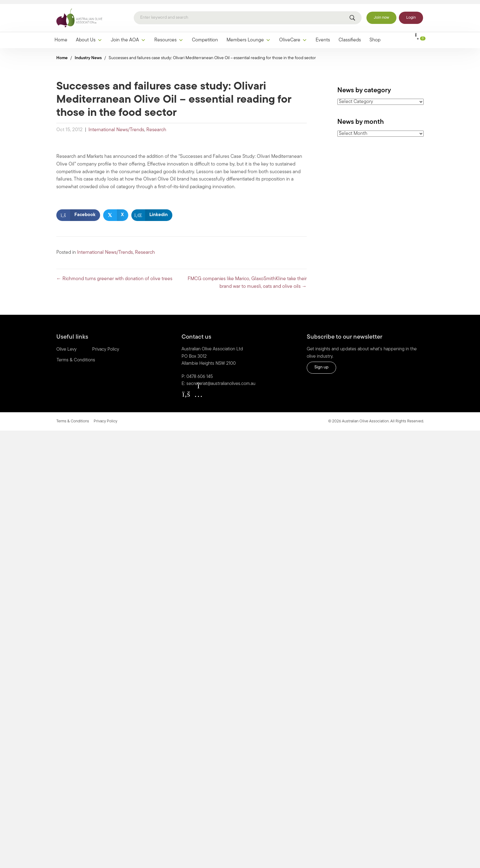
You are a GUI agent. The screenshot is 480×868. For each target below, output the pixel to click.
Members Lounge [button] (249, 36)
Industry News (88, 54)
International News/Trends (116, 127)
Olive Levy (66, 346)
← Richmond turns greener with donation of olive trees (114, 275)
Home (61, 36)
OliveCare (293, 36)
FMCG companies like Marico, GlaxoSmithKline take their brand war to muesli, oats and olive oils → (247, 279)
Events (323, 36)
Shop (375, 36)
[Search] (248, 14)
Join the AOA (128, 36)
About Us (89, 36)
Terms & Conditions (76, 357)
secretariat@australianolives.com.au (221, 381)
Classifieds (350, 36)
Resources (169, 36)
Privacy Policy (106, 346)
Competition (205, 36)
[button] (186, 390)
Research (156, 127)
